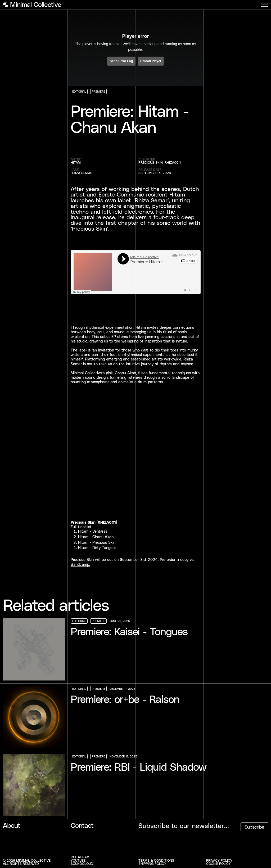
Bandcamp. (80, 564)
